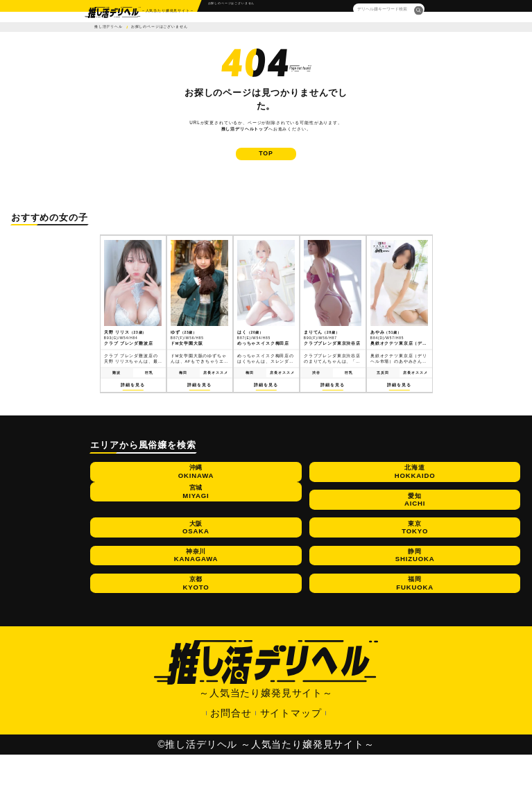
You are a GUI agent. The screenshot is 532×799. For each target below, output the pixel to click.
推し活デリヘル (109, 27)
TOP (266, 163)
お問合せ (231, 757)
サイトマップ (291, 757)
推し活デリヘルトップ (245, 129)
